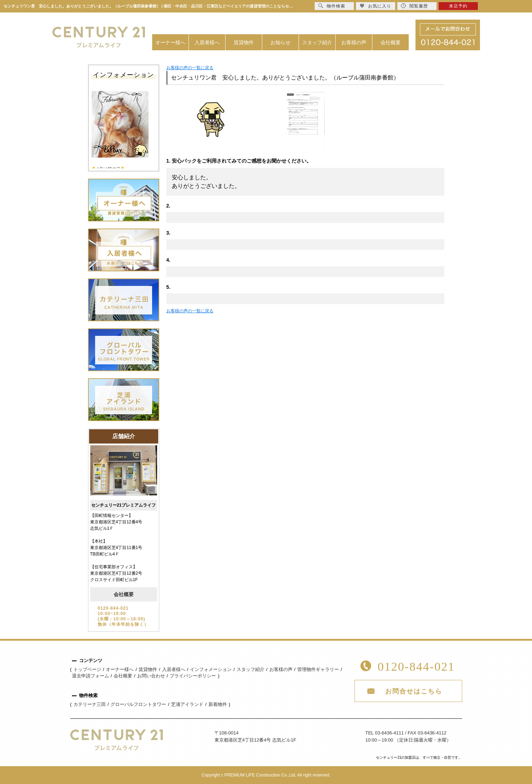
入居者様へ (207, 42)
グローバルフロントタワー (138, 704)
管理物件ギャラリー (318, 669)
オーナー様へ (170, 42)
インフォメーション (211, 669)
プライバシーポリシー (193, 676)
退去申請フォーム (91, 676)
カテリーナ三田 (90, 704)
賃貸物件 (244, 42)
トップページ (87, 669)
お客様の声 (354, 42)
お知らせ (280, 42)
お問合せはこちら (414, 691)
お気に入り (375, 6)
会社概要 (391, 42)
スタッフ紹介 (317, 42)
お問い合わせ (151, 676)
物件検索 (332, 6)
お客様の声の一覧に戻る (190, 68)
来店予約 (458, 6)
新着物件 (218, 704)
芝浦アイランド (187, 704)
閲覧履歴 (414, 6)
